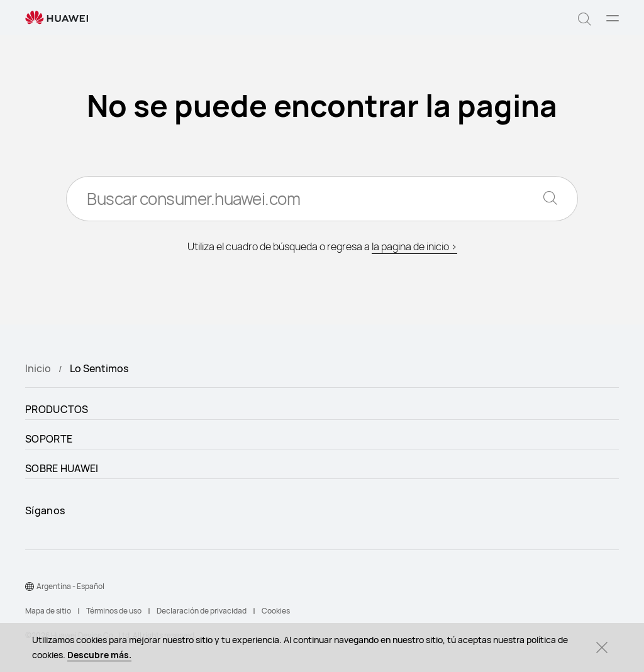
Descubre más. (99, 655)
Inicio (38, 368)
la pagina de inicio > (414, 246)
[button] (585, 18)
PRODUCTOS (57, 409)
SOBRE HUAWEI (62, 468)
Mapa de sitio (48, 611)
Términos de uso (114, 611)
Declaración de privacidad (202, 611)
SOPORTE (49, 439)
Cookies (276, 611)
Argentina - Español (70, 586)
